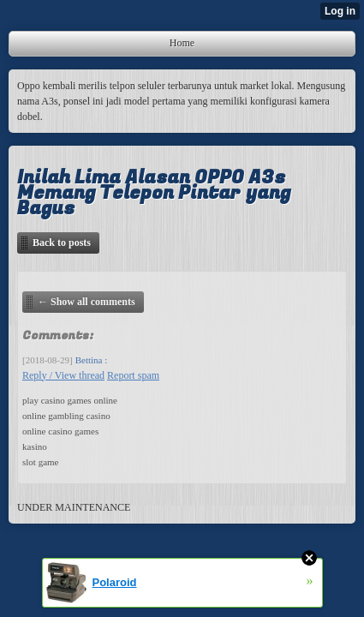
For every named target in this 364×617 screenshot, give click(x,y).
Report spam (133, 375)
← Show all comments (87, 302)
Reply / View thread (63, 375)
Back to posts (62, 243)
